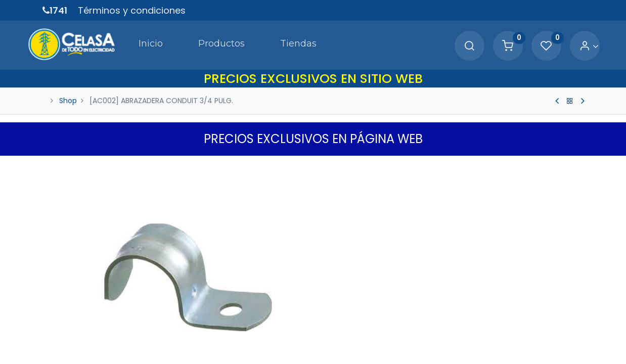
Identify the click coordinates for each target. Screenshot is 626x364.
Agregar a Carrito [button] (387, 334)
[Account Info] (574, 43)
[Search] (454, 43)
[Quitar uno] (332, 302)
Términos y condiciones (132, 10)
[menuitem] (129, 42)
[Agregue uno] (375, 302)
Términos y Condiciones (365, 358)
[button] (473, 334)
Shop (68, 95)
